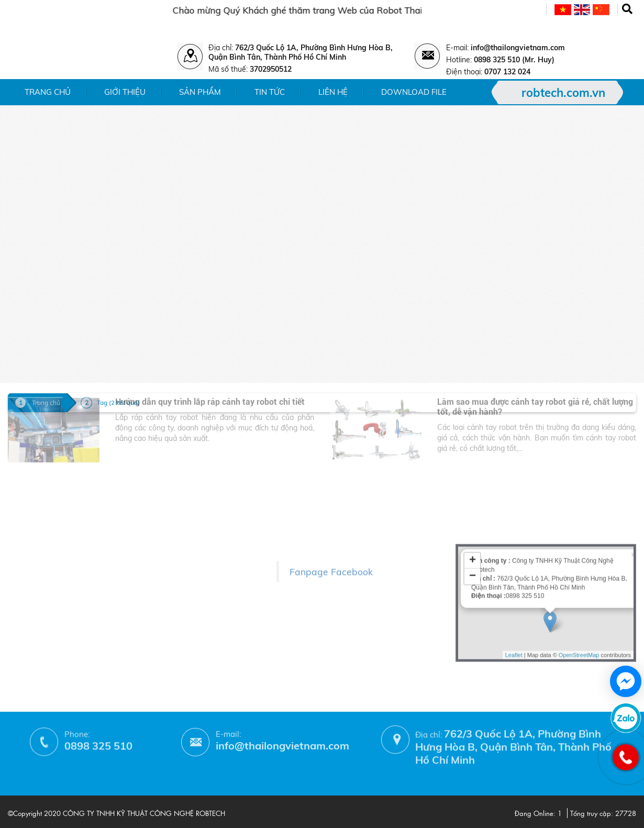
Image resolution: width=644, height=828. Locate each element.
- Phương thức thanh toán (170, 608)
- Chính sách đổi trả (159, 578)
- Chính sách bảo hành (164, 593)
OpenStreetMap (579, 592)
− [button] (473, 513)
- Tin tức (23, 545)
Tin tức (270, 92)
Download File (414, 92)
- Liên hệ (24, 561)
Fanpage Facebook (331, 546)
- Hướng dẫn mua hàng (166, 623)
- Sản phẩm (29, 530)
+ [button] (473, 498)
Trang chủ (48, 92)
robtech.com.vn (563, 93)
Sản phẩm (200, 92)
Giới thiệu (125, 92)
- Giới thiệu (28, 515)
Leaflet (514, 592)
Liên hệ (333, 92)
